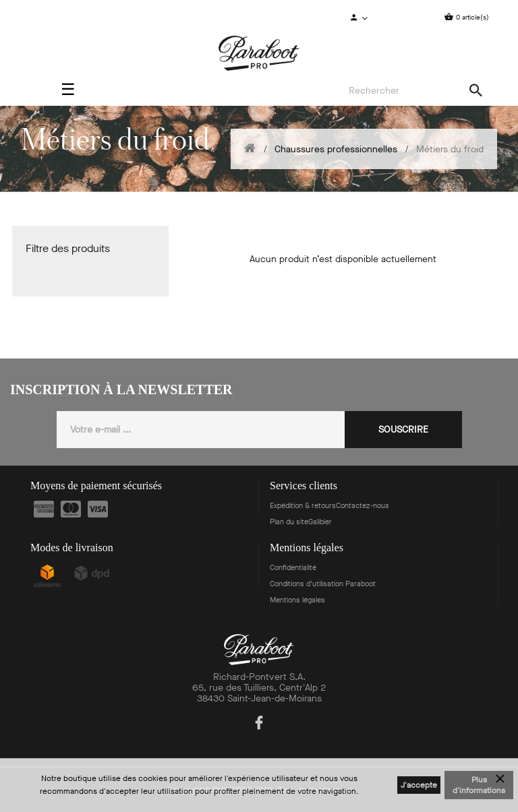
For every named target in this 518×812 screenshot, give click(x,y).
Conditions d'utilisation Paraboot (323, 584)
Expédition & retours (303, 506)
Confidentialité (293, 568)
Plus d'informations (479, 785)
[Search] (411, 91)
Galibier (320, 522)
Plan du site (289, 522)
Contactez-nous (363, 506)
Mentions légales (297, 600)
